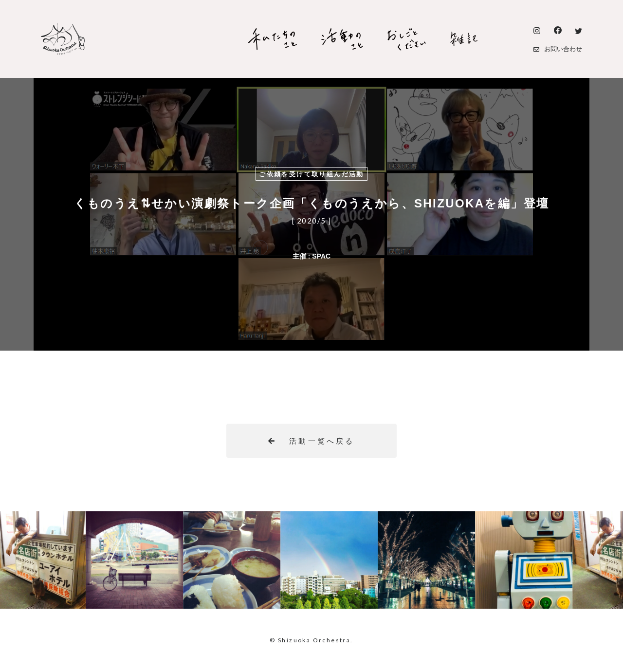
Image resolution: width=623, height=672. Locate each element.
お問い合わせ (558, 49)
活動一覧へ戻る (311, 441)
